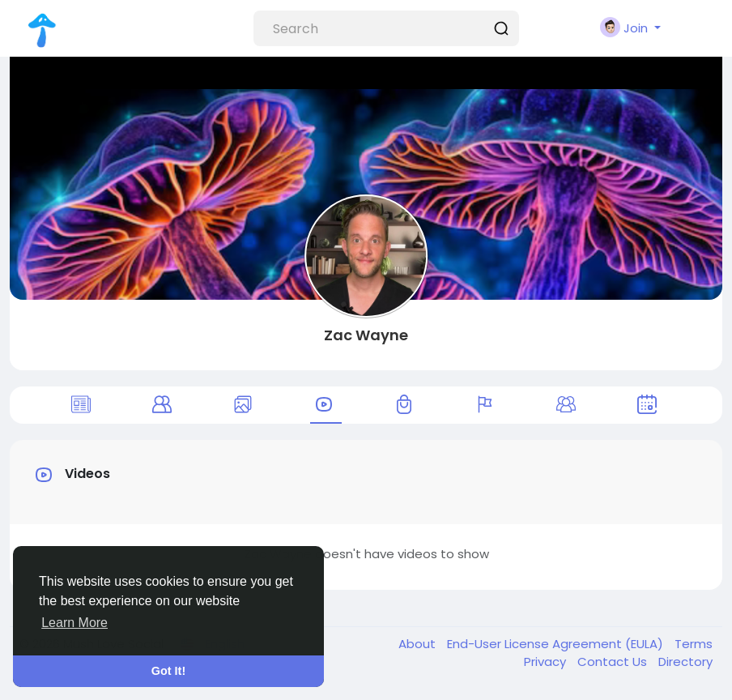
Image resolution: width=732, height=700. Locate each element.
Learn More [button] (74, 623)
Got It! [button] (168, 671)
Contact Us (614, 662)
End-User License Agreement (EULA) (557, 644)
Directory (685, 662)
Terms (694, 644)
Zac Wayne (366, 335)
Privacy (547, 662)
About (419, 644)
